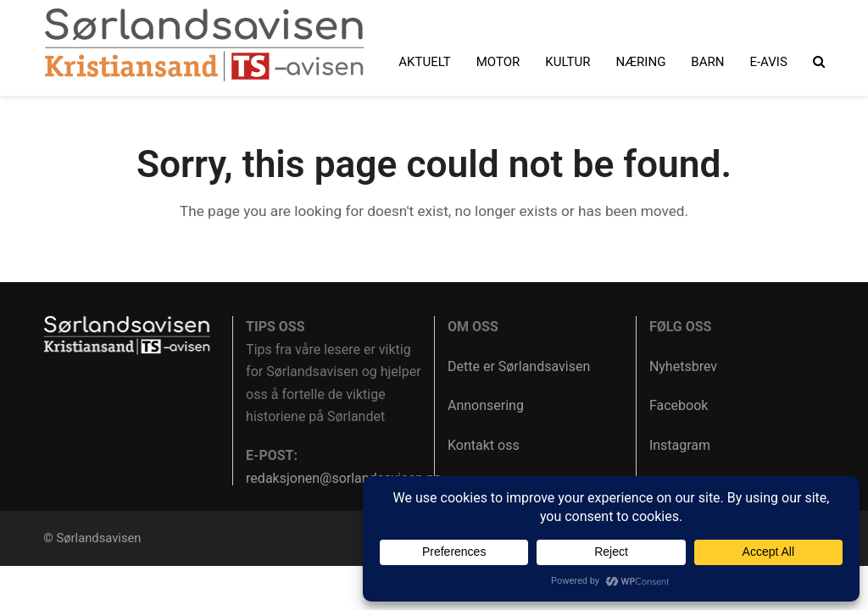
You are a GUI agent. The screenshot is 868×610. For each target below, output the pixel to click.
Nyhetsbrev (683, 366)
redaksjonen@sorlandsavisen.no (344, 478)
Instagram (680, 445)
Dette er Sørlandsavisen (519, 366)
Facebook (679, 405)
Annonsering (486, 405)
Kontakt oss (484, 445)
